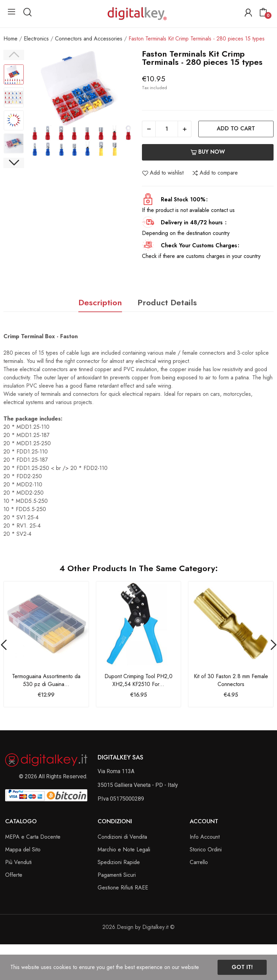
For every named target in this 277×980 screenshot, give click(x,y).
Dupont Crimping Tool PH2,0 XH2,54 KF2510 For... (138, 680)
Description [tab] (100, 302)
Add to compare (215, 173)
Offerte (14, 875)
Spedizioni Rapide (119, 862)
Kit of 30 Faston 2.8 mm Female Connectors (231, 680)
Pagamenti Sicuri (117, 875)
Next (14, 163)
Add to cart (236, 128)
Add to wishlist (163, 173)
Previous (14, 55)
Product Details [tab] (167, 302)
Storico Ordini (206, 849)
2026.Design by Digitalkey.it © (138, 927)
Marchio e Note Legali (124, 849)
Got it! (242, 967)
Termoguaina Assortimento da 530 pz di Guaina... (46, 680)
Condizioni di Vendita (122, 837)
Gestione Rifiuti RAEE (123, 888)
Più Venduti (18, 862)
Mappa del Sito (23, 849)
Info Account (205, 837)
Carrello (199, 862)
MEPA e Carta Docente (33, 837)
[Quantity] (167, 129)
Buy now (208, 152)
